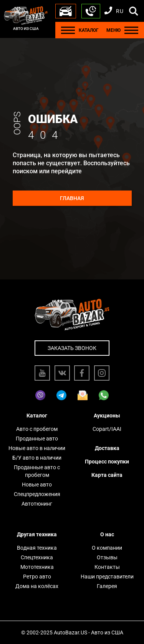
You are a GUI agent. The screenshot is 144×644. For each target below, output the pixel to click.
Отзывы (107, 557)
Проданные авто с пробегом (37, 471)
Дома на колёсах (37, 586)
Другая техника (37, 534)
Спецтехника (37, 557)
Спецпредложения (37, 494)
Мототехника (37, 567)
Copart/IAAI (107, 429)
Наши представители (107, 577)
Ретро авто (37, 577)
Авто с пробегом (37, 429)
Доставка (107, 448)
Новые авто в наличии (37, 448)
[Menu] (68, 30)
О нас (107, 534)
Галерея (107, 586)
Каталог (37, 416)
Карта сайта (107, 475)
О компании (107, 548)
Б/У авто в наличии (37, 458)
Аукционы (107, 416)
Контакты (107, 567)
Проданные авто (37, 439)
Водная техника (37, 548)
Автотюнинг (37, 504)
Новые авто (37, 485)
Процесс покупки (107, 462)
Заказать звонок (72, 348)
